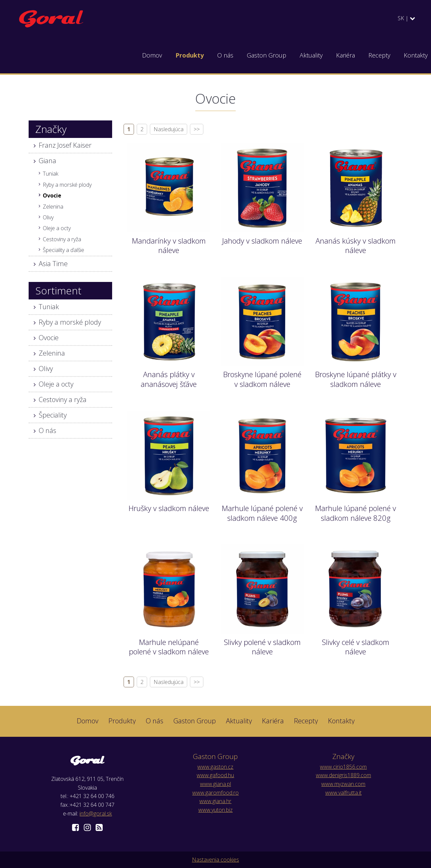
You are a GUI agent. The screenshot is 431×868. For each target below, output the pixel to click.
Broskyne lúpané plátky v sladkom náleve (356, 379)
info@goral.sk (96, 813)
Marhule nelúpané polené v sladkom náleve (169, 647)
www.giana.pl (215, 784)
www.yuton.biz (215, 810)
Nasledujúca (169, 129)
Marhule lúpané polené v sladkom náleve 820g (356, 513)
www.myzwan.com (343, 784)
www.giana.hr (215, 801)
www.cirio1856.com (343, 767)
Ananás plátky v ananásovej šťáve (169, 379)
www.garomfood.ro (215, 793)
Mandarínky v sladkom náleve (169, 245)
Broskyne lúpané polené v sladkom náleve (262, 379)
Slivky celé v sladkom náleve (356, 647)
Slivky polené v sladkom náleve (262, 647)
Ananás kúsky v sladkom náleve (356, 245)
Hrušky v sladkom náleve (169, 508)
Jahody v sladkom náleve (262, 241)
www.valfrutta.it (343, 793)
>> (197, 129)
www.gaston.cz (215, 767)
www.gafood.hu (215, 775)
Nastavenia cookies (215, 860)
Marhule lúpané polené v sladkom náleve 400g (262, 513)
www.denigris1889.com (343, 775)
